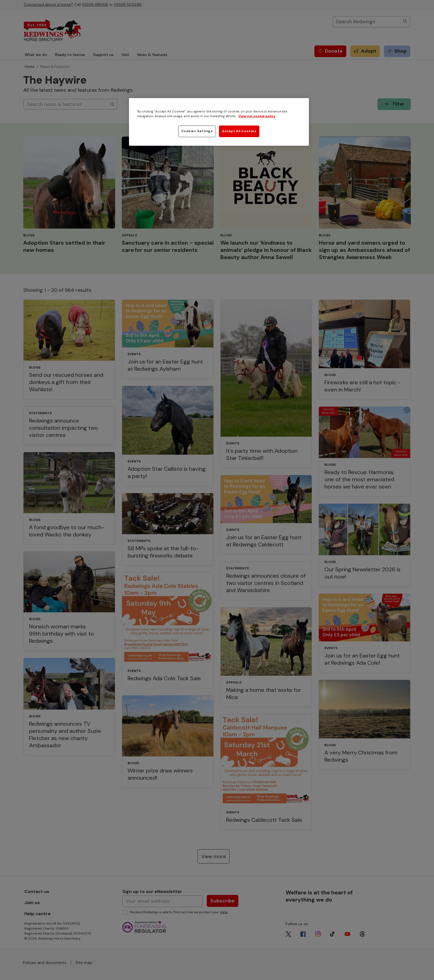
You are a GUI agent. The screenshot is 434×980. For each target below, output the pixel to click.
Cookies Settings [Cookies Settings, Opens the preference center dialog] (197, 131)
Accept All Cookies (239, 131)
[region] (219, 122)
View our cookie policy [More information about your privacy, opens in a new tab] (257, 116)
